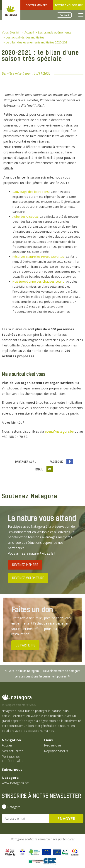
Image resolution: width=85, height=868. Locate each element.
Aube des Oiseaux (25, 217)
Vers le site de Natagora (24, 671)
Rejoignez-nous (56, 751)
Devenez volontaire (69, 5)
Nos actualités (13, 751)
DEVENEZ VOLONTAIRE (28, 578)
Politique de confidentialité (13, 758)
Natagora (14, 807)
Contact (64, 15)
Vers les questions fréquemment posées (41, 676)
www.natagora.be (15, 783)
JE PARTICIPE (25, 645)
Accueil (7, 745)
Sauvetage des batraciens (31, 192)
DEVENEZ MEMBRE (25, 565)
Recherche (53, 745)
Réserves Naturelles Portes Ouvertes (38, 257)
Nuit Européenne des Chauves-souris (38, 281)
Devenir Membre (36, 5)
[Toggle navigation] (81, 15)
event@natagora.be (59, 431)
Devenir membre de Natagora (62, 671)
